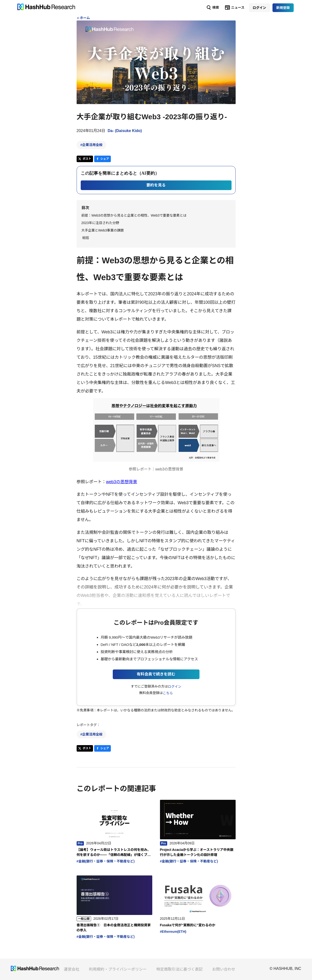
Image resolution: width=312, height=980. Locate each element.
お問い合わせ (224, 969)
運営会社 (72, 969)
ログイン (174, 687)
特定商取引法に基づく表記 (179, 969)
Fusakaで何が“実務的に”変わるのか (188, 925)
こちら (168, 693)
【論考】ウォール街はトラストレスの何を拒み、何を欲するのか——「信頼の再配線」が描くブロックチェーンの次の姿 (114, 853)
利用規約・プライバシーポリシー (118, 969)
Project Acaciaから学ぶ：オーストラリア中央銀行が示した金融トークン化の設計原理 (197, 852)
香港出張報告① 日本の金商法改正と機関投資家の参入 (114, 928)
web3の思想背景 (122, 482)
